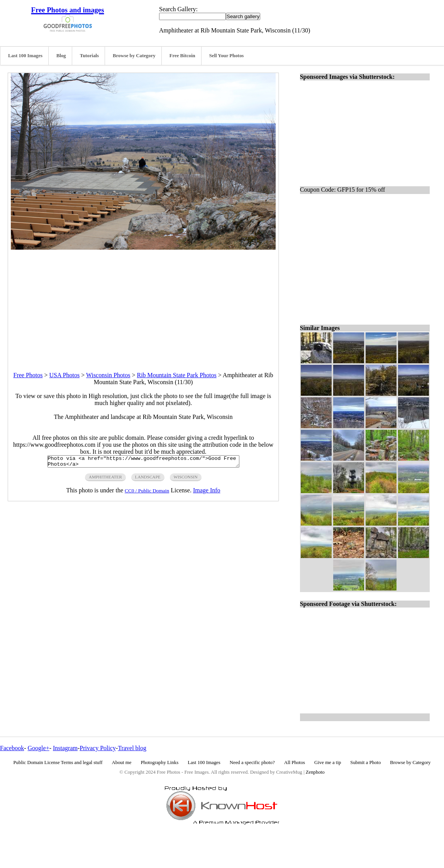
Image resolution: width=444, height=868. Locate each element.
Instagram (65, 748)
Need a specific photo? (252, 762)
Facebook (12, 748)
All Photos (295, 762)
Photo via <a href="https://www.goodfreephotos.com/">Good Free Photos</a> (143, 463)
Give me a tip (328, 762)
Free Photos (28, 375)
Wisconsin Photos (108, 375)
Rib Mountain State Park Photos (176, 375)
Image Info (207, 493)
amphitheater (105, 479)
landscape (148, 479)
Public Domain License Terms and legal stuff (58, 762)
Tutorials (89, 56)
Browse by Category (134, 56)
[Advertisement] (143, 304)
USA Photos (65, 375)
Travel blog (132, 748)
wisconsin (186, 479)
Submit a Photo (365, 762)
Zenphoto (315, 772)
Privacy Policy (98, 748)
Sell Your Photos (227, 56)
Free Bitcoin (182, 56)
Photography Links (159, 762)
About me (122, 762)
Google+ (39, 748)
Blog (61, 56)
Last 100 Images (25, 56)
